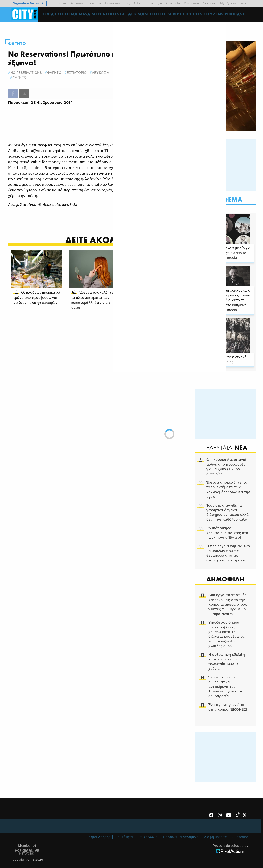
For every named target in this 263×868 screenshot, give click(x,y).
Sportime (94, 3)
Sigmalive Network (28, 3)
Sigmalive (58, 3)
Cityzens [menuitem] (218, 15)
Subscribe (240, 829)
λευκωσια (108, 66)
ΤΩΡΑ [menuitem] (51, 15)
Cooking (210, 3)
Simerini (76, 3)
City (137, 3)
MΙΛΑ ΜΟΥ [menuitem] (93, 15)
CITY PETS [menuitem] (196, 15)
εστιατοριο (84, 66)
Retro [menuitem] (113, 15)
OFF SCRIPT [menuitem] (174, 15)
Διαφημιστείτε (215, 829)
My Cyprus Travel (234, 3)
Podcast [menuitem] (238, 15)
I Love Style (153, 3)
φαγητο (62, 66)
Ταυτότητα (124, 829)
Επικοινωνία (148, 829)
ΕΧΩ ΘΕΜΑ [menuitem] (69, 15)
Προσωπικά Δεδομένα (181, 829)
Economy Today (118, 3)
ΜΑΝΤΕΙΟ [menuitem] (151, 15)
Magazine (191, 3)
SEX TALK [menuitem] (130, 15)
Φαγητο (25, 37)
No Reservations (33, 66)
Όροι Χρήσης (100, 829)
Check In (173, 3)
